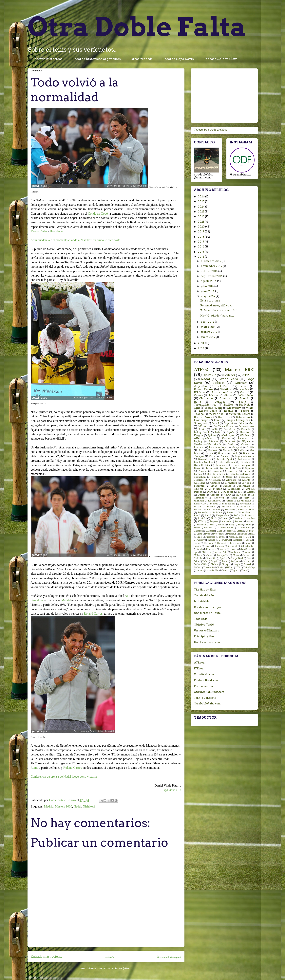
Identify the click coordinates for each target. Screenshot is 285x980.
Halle (241, 423)
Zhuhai (244, 571)
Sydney (212, 435)
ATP (127, 596)
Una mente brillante (207, 613)
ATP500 (248, 375)
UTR (238, 568)
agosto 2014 (209, 281)
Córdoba (229, 531)
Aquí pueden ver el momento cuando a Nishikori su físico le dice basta (76, 240)
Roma (34, 768)
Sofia (237, 516)
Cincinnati (227, 399)
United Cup (249, 568)
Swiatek (248, 564)
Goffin (251, 447)
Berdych (244, 405)
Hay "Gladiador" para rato (217, 316)
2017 (201, 242)
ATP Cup (202, 522)
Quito (247, 471)
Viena (212, 456)
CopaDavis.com (204, 674)
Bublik (197, 528)
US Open (200, 392)
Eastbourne (244, 459)
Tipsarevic (209, 568)
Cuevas (245, 444)
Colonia (199, 489)
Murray (241, 383)
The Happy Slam (205, 590)
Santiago (247, 562)
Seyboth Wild (201, 564)
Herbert (214, 495)
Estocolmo (243, 417)
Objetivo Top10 (204, 625)
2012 (201, 348)
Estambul (199, 447)
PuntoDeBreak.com (206, 680)
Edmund (243, 534)
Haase (197, 543)
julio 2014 (208, 286)
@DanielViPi (173, 790)
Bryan (214, 486)
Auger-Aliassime (245, 456)
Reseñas (244, 389)
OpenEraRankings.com (209, 692)
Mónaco (203, 426)
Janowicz (219, 498)
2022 (201, 217)
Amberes (239, 522)
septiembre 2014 (212, 276)
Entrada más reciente (47, 956)
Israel (248, 543)
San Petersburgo (240, 474)
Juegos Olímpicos (238, 420)
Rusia (224, 562)
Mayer (198, 468)
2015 (201, 252)
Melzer (248, 552)
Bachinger (201, 525)
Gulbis (201, 495)
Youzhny (237, 518)
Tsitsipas (199, 456)
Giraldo (212, 540)
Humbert (221, 543)
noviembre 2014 (212, 266)
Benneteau (231, 483)
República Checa (224, 426)
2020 (202, 227)
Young (225, 571)
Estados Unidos (203, 462)
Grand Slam (228, 379)
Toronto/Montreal (206, 405)
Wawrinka (216, 414)
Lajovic (223, 549)
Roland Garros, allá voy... (216, 306)
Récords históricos (47, 59)
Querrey (233, 471)
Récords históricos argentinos (96, 59)
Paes (249, 558)
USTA (229, 568)
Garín (249, 537)
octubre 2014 (210, 271)
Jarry (247, 498)
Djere (199, 534)
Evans (210, 492)
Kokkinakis (244, 501)
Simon (222, 453)
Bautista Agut (224, 459)
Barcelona (56, 231)
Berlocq (246, 483)
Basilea (228, 405)
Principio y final (205, 636)
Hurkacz (241, 495)
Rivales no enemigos (208, 607)
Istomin (198, 546)
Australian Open (222, 392)
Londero (234, 549)
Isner (217, 420)
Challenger (206, 399)
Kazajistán (221, 465)
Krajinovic (211, 549)
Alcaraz (226, 438)
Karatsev (220, 546)
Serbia (209, 453)
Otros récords (142, 59)
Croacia (246, 429)
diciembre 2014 (211, 261)
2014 (201, 257)
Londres (220, 402)
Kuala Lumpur (241, 465)
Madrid (66, 600)
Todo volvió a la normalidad (219, 310)
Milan (197, 507)
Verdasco (244, 477)
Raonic (229, 411)
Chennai (210, 531)
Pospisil (229, 510)
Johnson (199, 501)
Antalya (251, 522)
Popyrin (214, 562)
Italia (198, 402)
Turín (214, 518)
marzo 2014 (209, 327)
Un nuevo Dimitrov (207, 631)
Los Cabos (246, 549)
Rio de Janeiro (216, 474)
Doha (208, 534)
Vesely (200, 571)
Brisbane (213, 441)
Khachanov (215, 501)
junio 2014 (208, 291)
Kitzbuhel (232, 546)
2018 (201, 237)
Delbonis (250, 531)
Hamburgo (201, 420)
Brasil (249, 525)
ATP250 (202, 370)
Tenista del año (204, 595)
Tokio (202, 429)
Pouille (202, 471)
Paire (196, 562)
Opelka (223, 558)
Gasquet (237, 447)
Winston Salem (239, 414)
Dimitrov (224, 417)
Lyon (196, 552)
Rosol (230, 513)
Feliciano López (218, 447)
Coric (231, 444)
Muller (211, 507)
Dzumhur (232, 534)
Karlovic (213, 450)
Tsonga (199, 414)
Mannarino (229, 504)
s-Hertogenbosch (204, 438)
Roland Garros (93, 614)
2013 (201, 343)
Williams (245, 435)
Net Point (226, 468)
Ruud (197, 516)
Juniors (208, 546)
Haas (201, 450)
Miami (250, 408)
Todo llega (201, 619)
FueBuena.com (203, 686)
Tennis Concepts (205, 698)
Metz (252, 423)
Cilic (197, 408)
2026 (202, 197)
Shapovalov (222, 516)
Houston (245, 432)
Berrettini (200, 486)
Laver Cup (200, 504)
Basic (240, 525)
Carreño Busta (244, 528)
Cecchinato (243, 486)
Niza (238, 468)
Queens (217, 471)
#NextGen (215, 480)
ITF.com (199, 669)
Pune (241, 510)
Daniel (240, 531)
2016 (201, 247)
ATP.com (200, 663)
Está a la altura (210, 301)
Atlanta (246, 480)
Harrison (208, 543)
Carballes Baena (225, 528)
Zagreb (235, 571)
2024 (202, 207)
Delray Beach (202, 432)
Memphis (245, 504)
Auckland (200, 483)
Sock (235, 453)
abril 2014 (208, 322)
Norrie (198, 510)
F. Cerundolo (226, 492)
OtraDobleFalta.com (207, 704)
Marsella (228, 450)
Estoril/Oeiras (227, 462)
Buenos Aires (203, 417)
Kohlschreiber (247, 546)
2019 (201, 232)
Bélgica (246, 441)
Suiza (229, 477)
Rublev (242, 450)
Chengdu (198, 531)
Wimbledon (246, 395)
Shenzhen (200, 477)
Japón (234, 498)
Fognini (228, 423)
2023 (201, 212)
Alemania (227, 522)
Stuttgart (250, 516)
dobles (251, 518)
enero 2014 (208, 337)
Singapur (226, 564)
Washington (228, 435)
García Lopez (236, 537)
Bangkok (222, 525)
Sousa (247, 453)
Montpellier (223, 555)
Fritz (199, 537)
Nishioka (198, 558)
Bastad (215, 423)
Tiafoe (197, 568)
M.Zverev (207, 552)
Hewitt (227, 495)
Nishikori (89, 806)
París (242, 402)
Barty (232, 525)
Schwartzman (247, 426)
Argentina (201, 386)
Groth (249, 540)
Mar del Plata (221, 552)
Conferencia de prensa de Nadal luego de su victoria (64, 777)
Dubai (218, 432)
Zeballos (199, 480)
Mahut (214, 504)
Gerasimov (199, 540)
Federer (229, 375)
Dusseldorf (234, 489)
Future (222, 537)
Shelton (215, 564)
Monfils (211, 468)
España (231, 432)
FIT (240, 492)
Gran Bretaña (202, 465)
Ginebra (245, 462)
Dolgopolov (219, 534)
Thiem (245, 411)
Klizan (229, 501)
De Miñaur (215, 489)
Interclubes (236, 543)
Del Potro (224, 386)
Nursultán (211, 558)
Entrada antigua (169, 956)
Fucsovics (210, 537)
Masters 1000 (64, 806)
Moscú (236, 555)
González (238, 540)
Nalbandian (244, 507)
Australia (215, 483)
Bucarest (230, 441)
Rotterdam (244, 513)
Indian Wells (214, 408)
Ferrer (244, 386)
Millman (198, 555)
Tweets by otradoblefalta (210, 130)
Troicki (202, 518)
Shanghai (200, 423)
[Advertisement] (224, 95)
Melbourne (236, 552)
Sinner (216, 477)
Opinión (250, 468)
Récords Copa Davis (178, 59)
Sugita (237, 564)
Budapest (208, 528)
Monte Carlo (39, 231)
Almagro (231, 480)
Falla (252, 534)
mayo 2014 (208, 296)
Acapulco (214, 522)
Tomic (220, 568)
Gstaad (251, 492)
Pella (205, 562)
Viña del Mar (213, 571)
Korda (200, 549)
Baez (212, 525)
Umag (225, 518)
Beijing (198, 441)
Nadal (77, 806)
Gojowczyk (224, 540)
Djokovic (209, 375)
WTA (215, 429)
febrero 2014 (209, 332)
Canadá (227, 486)
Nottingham (213, 510)
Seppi (208, 516)
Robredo (203, 513)
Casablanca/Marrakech (207, 444)
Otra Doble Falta (137, 27)
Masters (214, 395)
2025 (201, 201)
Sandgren (235, 562)
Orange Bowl (237, 558)
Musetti (247, 555)
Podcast (218, 383)
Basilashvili (205, 459)
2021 (201, 222)
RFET (251, 510)
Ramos (198, 474)
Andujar (225, 456)
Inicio (110, 956)
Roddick (217, 513)
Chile (219, 531)
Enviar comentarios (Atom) (115, 968)
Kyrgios (199, 435)
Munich (226, 507)
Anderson (243, 438)
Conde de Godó (98, 214)
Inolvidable (202, 601)
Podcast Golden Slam (220, 59)
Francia (245, 399)
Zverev (199, 395)
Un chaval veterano (207, 642)
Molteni (209, 555)
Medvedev (234, 408)
